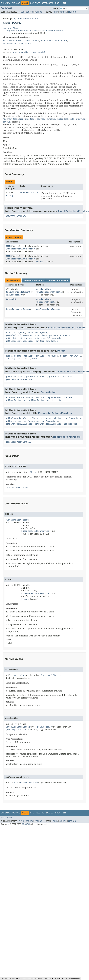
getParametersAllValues (19, 424)
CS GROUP (26, 824)
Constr (29, 12)
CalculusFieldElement (18, 292)
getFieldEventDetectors (19, 338)
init (54, 400)
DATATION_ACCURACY (16, 216)
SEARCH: (55, 9)
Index (58, 3)
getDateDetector (15, 377)
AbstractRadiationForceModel (29, 52)
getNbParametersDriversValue (22, 418)
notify (64, 356)
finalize (29, 356)
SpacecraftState (46, 302)
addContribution (15, 397)
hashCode (53, 356)
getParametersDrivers (48, 309)
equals (18, 356)
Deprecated (47, 3)
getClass (41, 356)
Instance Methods (34, 280)
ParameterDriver (21, 309)
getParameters (73, 418)
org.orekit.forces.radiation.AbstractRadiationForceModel (35, 31)
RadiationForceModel (28, 41)
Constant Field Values (17, 487)
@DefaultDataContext (17, 520)
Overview (5, 3)
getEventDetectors (59, 335)
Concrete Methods (58, 280)
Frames (40, 262)
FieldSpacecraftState (50, 292)
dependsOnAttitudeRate (60, 397)
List (8, 309)
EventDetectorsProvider (54, 41)
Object (61, 351)
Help (64, 3)
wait (20, 359)
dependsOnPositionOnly (18, 442)
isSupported (71, 424)
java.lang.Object (11, 28)
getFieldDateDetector (61, 377)
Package (16, 3)
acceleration (43, 289)
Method (38, 12)
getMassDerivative (16, 400)
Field (21, 12)
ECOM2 (9, 246)
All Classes (7, 8)
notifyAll (75, 356)
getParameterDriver (52, 418)
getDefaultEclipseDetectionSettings (26, 335)
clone (9, 356)
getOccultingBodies (47, 341)
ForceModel (9, 41)
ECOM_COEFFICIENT (30, 193)
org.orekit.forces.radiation (26, 19)
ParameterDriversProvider (17, 43)
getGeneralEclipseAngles (49, 338)
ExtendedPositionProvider (20, 249)
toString (10, 359)
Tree (38, 3)
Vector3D (11, 299)
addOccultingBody (15, 333)
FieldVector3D (14, 295)
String (10, 196)
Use (32, 3)
